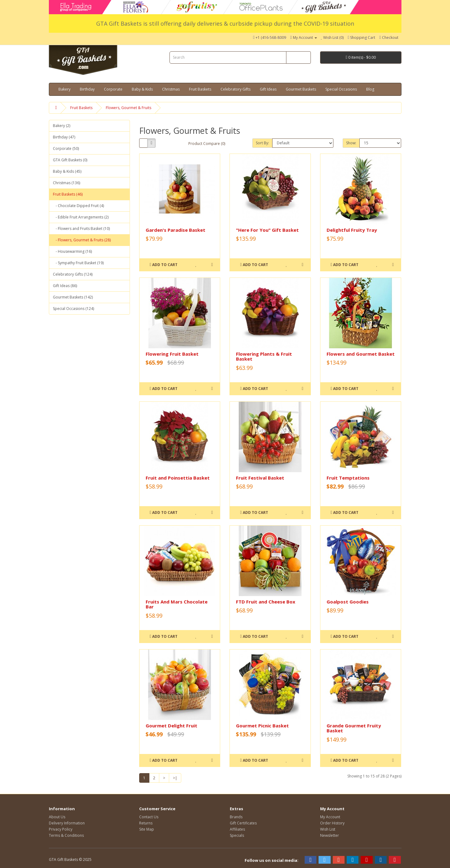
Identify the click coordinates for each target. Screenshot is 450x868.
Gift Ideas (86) (65, 286)
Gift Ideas (268, 89)
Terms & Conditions (66, 835)
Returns (146, 823)
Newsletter (330, 835)
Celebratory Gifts (236, 89)
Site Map (147, 829)
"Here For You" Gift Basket (267, 230)
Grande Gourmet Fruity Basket (354, 728)
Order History (332, 823)
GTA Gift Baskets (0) (70, 160)
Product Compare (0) (207, 144)
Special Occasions (341, 89)
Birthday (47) (64, 137)
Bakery (64, 89)
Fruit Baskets (200, 89)
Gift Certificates (243, 823)
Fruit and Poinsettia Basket (178, 478)
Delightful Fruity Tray (352, 230)
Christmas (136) (66, 183)
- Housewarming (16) (72, 251)
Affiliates (237, 829)
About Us (57, 817)
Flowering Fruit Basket (172, 354)
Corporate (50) (66, 148)
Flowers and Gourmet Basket (361, 354)
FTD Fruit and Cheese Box (266, 602)
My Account (330, 817)
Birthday (87, 89)
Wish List (328, 829)
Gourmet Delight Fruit (171, 726)
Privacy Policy (61, 829)
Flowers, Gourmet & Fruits (129, 108)
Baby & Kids (142, 89)
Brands (236, 817)
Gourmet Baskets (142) (73, 297)
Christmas (171, 89)
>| (175, 778)
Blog (370, 89)
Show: (351, 143)
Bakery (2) (62, 126)
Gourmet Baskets (301, 89)
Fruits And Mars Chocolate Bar (177, 604)
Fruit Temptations (348, 478)
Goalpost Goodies (348, 602)
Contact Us (149, 817)
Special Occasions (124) (73, 309)
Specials (237, 835)
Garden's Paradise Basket (176, 230)
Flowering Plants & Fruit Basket (264, 356)
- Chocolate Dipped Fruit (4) (78, 206)
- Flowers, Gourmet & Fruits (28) (82, 240)
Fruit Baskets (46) (68, 194)
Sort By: (262, 143)
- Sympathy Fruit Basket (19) (78, 263)
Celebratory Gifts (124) (73, 274)
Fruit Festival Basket (260, 478)
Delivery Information (67, 823)
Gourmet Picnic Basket (262, 726)
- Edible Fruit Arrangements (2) (81, 217)
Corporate (113, 89)
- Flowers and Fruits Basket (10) (81, 229)
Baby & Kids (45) (67, 171)
